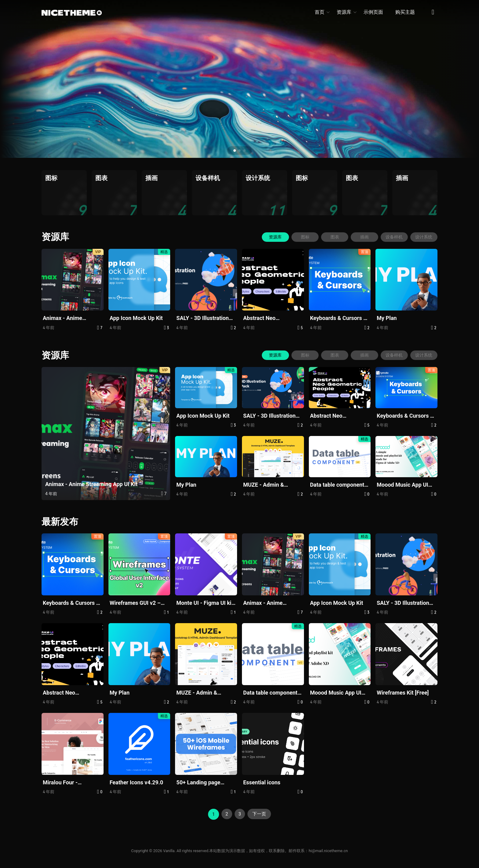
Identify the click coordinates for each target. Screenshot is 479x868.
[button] (235, 151)
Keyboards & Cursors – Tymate (338, 318)
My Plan (387, 318)
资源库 (346, 12)
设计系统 (423, 237)
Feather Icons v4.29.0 (136, 782)
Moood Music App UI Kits (402, 485)
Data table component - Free (339, 485)
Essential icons (262, 782)
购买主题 (405, 12)
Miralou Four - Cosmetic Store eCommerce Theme (67, 782)
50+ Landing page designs (198, 782)
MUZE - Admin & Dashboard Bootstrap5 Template (271, 485)
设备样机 (393, 237)
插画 (362, 237)
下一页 (260, 814)
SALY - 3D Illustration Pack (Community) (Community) (203, 318)
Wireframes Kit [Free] (403, 692)
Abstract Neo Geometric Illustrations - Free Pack (271, 318)
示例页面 (373, 12)
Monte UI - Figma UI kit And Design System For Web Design (205, 603)
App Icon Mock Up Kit (136, 318)
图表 (332, 237)
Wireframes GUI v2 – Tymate (135, 603)
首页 (322, 12)
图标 (301, 237)
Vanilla (169, 850)
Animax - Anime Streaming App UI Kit (69, 318)
